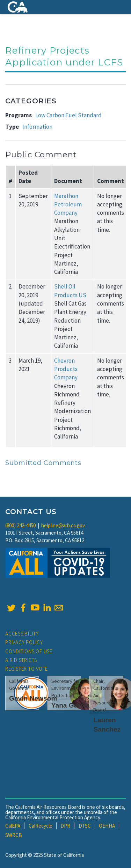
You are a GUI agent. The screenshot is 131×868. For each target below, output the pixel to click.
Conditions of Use (29, 651)
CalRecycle (41, 826)
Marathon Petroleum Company (68, 204)
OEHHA (107, 826)
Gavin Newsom (33, 698)
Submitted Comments (43, 463)
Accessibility (22, 634)
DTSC (85, 826)
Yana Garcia (71, 705)
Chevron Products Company (66, 369)
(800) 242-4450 (20, 525)
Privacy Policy (24, 642)
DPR (65, 826)
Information (37, 127)
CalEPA (13, 826)
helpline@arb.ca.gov (63, 525)
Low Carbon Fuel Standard (68, 115)
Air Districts (21, 660)
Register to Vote (27, 669)
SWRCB (14, 835)
